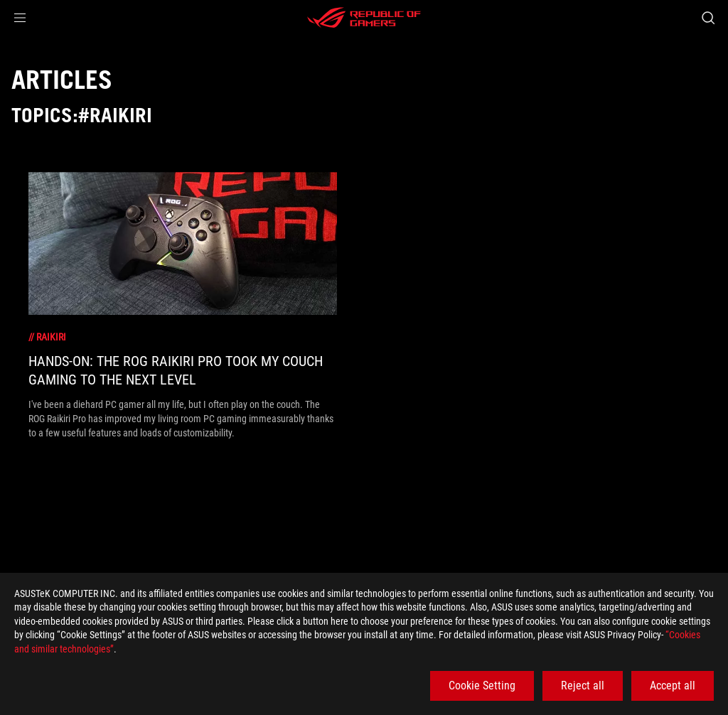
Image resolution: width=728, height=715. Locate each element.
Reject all (583, 686)
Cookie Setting (482, 686)
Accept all (673, 686)
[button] (20, 18)
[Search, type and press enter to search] (708, 18)
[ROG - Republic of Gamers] (364, 18)
